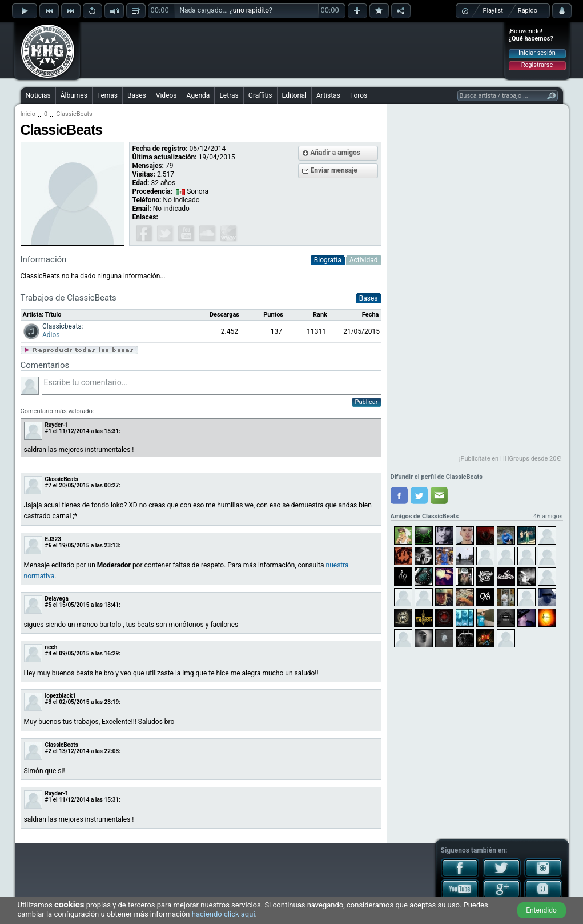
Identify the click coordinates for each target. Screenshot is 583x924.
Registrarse (537, 65)
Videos (166, 95)
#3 (49, 702)
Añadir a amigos (336, 153)
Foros (359, 95)
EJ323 (53, 539)
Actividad (364, 260)
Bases (137, 95)
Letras (229, 95)
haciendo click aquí (224, 914)
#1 (49, 431)
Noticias (38, 95)
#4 (49, 653)
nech (51, 647)
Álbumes (74, 95)
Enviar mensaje (334, 170)
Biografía (328, 260)
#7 (49, 485)
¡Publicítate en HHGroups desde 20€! (510, 459)
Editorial (294, 95)
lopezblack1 (61, 696)
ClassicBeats (62, 479)
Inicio (28, 114)
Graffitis (260, 95)
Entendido (541, 910)
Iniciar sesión (537, 53)
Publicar (367, 402)
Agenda (198, 95)
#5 (49, 605)
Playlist (493, 11)
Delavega (57, 599)
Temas (107, 95)
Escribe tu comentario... (212, 386)
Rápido (528, 11)
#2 (49, 751)
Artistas (328, 95)
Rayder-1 (57, 425)
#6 (49, 545)
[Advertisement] (292, 50)
